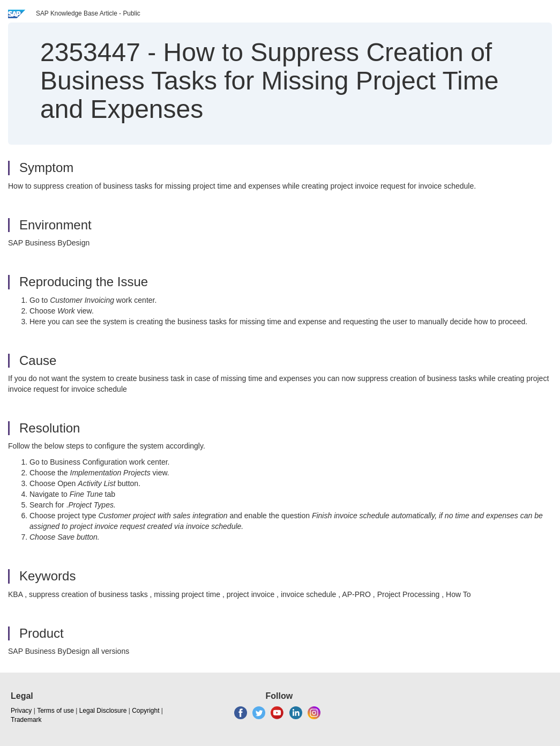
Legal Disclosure (103, 711)
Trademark (26, 720)
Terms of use (55, 711)
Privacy (21, 711)
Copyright (145, 711)
